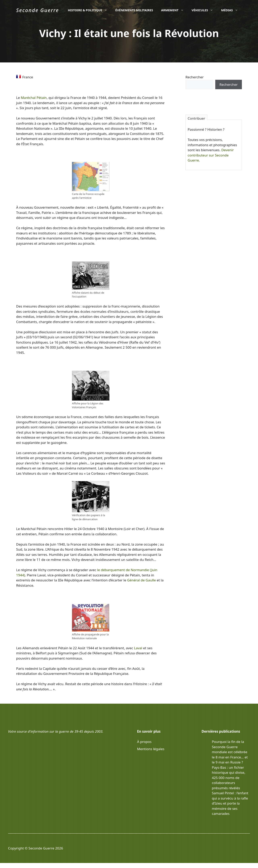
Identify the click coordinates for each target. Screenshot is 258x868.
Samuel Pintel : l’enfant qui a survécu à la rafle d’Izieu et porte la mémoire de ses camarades (230, 803)
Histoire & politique (90, 10)
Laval (138, 648)
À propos (144, 742)
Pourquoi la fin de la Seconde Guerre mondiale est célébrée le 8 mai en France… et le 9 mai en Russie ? (230, 752)
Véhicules (204, 10)
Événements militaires (134, 10)
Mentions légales (151, 749)
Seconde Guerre (37, 10)
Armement (174, 10)
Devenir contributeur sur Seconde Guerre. (211, 155)
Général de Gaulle (141, 580)
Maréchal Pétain (34, 98)
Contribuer (196, 118)
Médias (231, 10)
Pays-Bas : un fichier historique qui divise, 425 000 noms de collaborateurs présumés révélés (229, 778)
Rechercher (195, 77)
